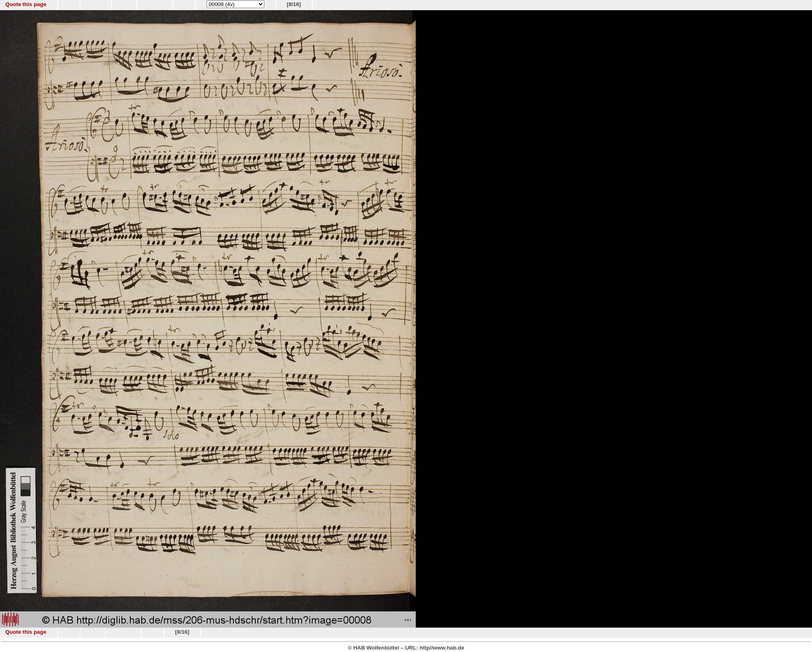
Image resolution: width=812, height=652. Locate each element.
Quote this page (26, 4)
